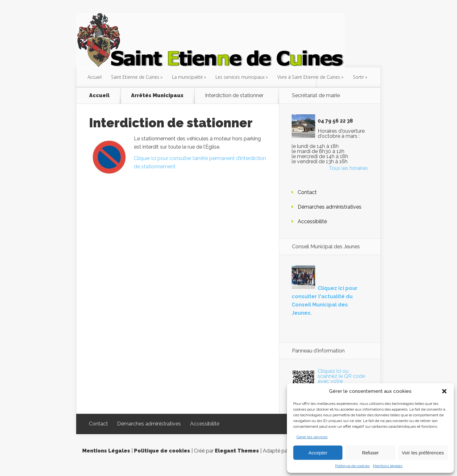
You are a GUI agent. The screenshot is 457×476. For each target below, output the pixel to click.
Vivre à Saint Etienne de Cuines (309, 77)
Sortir (358, 77)
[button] (444, 391)
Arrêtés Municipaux (157, 96)
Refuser (371, 453)
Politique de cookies (352, 466)
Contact (307, 192)
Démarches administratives (330, 207)
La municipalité (187, 77)
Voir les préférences (423, 453)
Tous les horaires (348, 168)
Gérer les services (312, 437)
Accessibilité (312, 221)
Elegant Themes (237, 451)
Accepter (318, 453)
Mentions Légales (106, 451)
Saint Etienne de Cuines (135, 77)
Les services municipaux (240, 77)
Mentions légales (388, 466)
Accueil (95, 77)
